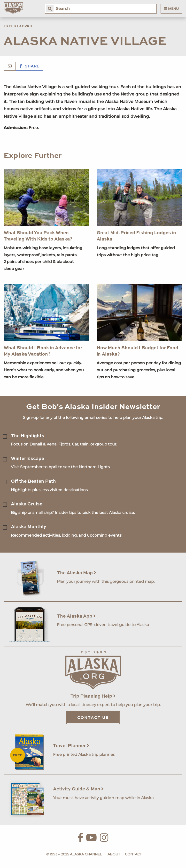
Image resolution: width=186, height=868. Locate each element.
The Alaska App (76, 616)
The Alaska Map (77, 573)
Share (30, 66)
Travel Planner (71, 746)
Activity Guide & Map (78, 789)
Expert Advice (18, 26)
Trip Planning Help (93, 696)
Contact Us (93, 718)
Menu (171, 9)
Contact (133, 854)
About (114, 854)
